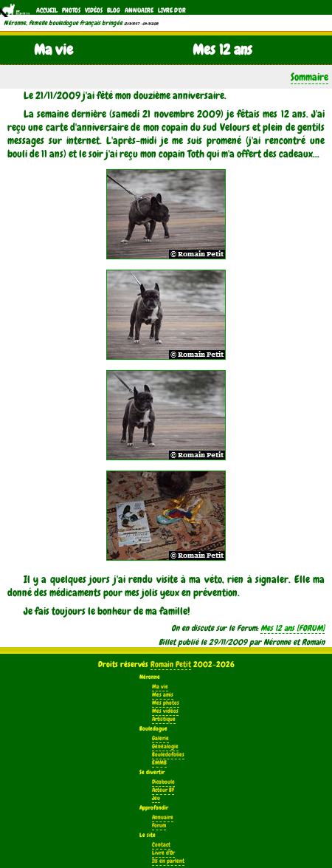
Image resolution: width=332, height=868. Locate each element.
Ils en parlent (168, 861)
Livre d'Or (172, 10)
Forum (159, 826)
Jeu (156, 798)
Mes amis (163, 695)
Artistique (164, 719)
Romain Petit (171, 664)
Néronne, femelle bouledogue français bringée (63, 23)
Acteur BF (163, 790)
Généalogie (165, 746)
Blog (114, 10)
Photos (71, 10)
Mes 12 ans (277, 628)
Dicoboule (163, 782)
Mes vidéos (165, 711)
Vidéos (94, 10)
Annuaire (139, 10)
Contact (161, 845)
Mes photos (166, 703)
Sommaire (309, 77)
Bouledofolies (168, 755)
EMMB (159, 763)
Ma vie (160, 687)
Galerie (160, 738)
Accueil (47, 10)
